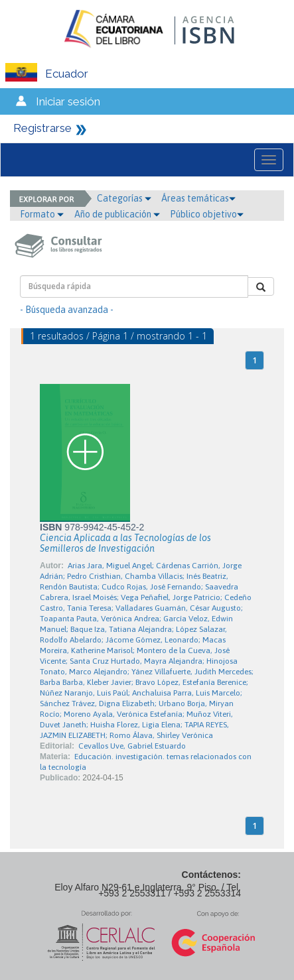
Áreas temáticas (198, 198)
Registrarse (42, 128)
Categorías (124, 198)
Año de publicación (117, 214)
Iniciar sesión (68, 101)
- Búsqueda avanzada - (67, 310)
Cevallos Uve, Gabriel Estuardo (132, 746)
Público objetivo (207, 214)
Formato (42, 214)
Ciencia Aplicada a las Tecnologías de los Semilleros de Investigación (125, 543)
